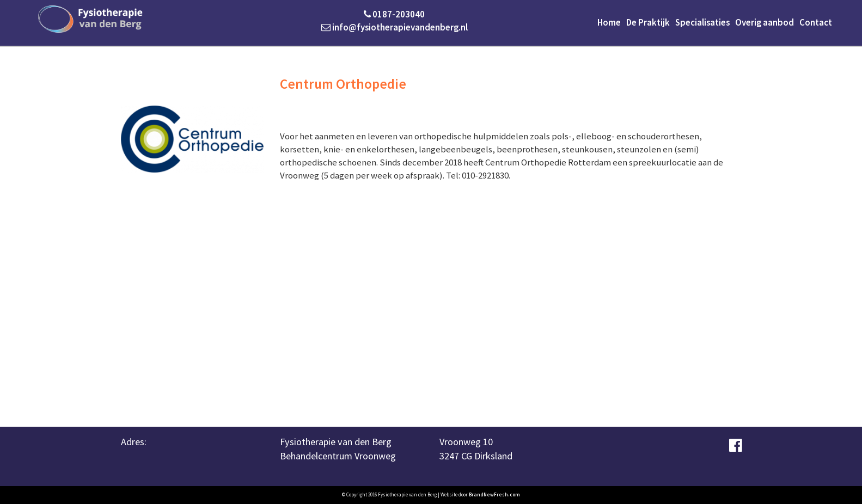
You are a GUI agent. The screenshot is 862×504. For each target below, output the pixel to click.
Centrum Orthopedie (343, 84)
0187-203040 (394, 14)
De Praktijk (648, 22)
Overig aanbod (765, 22)
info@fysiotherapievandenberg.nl (395, 27)
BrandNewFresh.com (494, 494)
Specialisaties (702, 22)
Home (609, 22)
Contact (816, 22)
